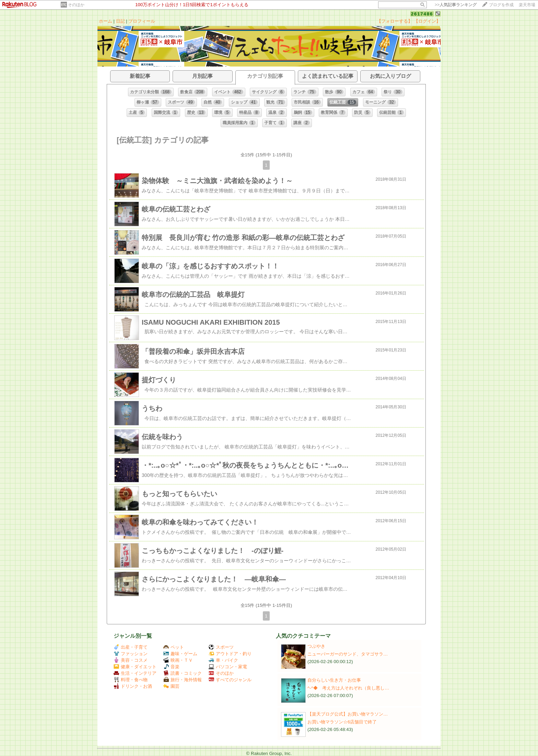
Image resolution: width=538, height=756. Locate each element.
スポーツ (221, 647)
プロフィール (142, 21)
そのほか (76, 5)
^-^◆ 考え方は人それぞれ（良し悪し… (348, 688)
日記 (120, 21)
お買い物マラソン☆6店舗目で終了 (342, 722)
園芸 (171, 686)
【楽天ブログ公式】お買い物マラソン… (348, 714)
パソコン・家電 (228, 667)
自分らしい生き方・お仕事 (334, 680)
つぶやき (316, 646)
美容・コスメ (131, 660)
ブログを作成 (501, 5)
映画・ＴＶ (178, 660)
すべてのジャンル (230, 680)
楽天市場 (527, 5)
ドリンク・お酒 (133, 686)
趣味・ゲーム (180, 654)
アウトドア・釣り (230, 654)
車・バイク (223, 660)
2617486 (422, 14)
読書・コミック (183, 673)
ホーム (106, 21)
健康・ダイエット (135, 667)
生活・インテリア (135, 673)
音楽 (171, 667)
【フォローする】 (395, 21)
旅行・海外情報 (183, 680)
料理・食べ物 (131, 680)
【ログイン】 (427, 21)
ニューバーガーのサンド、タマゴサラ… (348, 654)
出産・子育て (131, 647)
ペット (174, 647)
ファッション (131, 654)
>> (456, 5)
